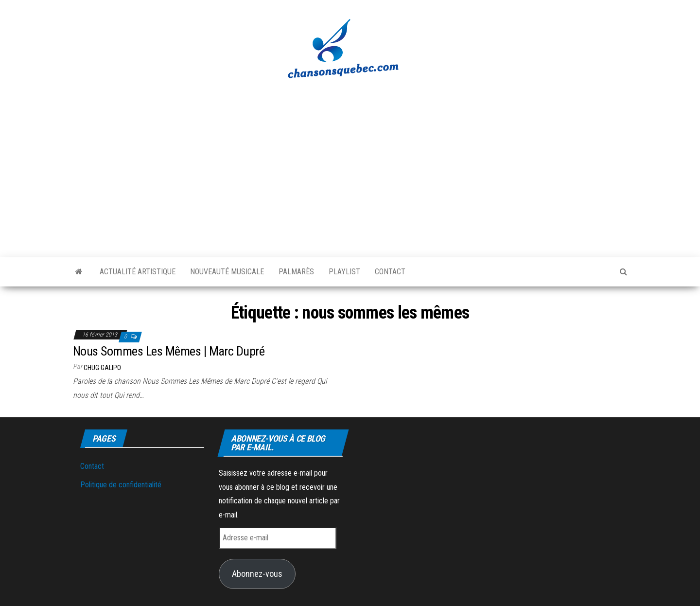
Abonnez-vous (257, 574)
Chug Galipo (102, 368)
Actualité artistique (138, 272)
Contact (390, 272)
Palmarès (296, 272)
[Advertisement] (350, 163)
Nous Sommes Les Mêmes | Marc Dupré (169, 351)
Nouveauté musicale (227, 272)
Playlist (344, 272)
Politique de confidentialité (121, 485)
